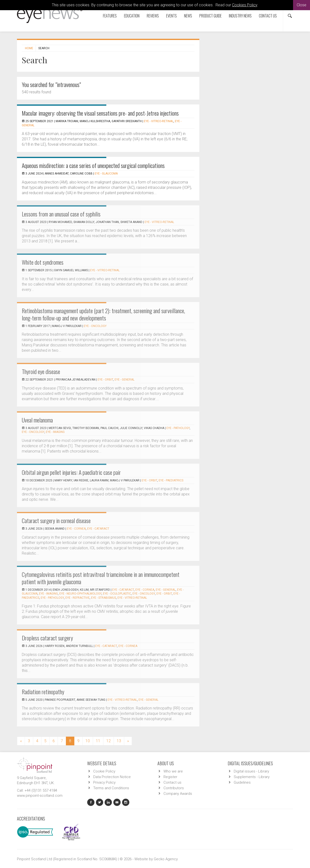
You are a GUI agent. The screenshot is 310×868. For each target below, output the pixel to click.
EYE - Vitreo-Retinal (159, 121)
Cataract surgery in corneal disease (56, 520)
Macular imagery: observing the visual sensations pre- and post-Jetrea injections (100, 113)
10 (88, 741)
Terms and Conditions (111, 788)
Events (171, 16)
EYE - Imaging (55, 432)
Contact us (268, 16)
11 (98, 741)
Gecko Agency (166, 859)
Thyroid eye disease (41, 371)
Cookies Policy (245, 5)
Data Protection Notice (112, 777)
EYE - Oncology (95, 326)
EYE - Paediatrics (171, 480)
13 (119, 741)
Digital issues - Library (251, 771)
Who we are (173, 771)
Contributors (174, 788)
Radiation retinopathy (43, 692)
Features (110, 16)
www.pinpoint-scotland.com (40, 796)
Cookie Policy (104, 771)
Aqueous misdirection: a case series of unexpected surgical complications (93, 165)
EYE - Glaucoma (106, 174)
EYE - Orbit (105, 380)
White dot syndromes (43, 262)
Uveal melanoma (37, 420)
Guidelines (242, 782)
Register (170, 777)
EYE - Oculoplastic (117, 594)
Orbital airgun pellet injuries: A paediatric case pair (71, 472)
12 (108, 741)
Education (132, 16)
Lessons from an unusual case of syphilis (61, 214)
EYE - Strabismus (104, 598)
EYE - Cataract (98, 529)
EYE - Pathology (178, 428)
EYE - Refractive (77, 598)
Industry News (240, 16)
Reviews (153, 16)
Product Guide (210, 16)
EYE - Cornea (76, 529)
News (188, 16)
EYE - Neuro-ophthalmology (80, 594)
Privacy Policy (104, 782)
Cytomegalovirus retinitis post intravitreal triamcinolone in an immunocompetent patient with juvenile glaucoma (101, 578)
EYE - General (124, 380)
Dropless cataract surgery (47, 638)
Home (29, 48)
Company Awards (178, 794)
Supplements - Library (252, 777)
